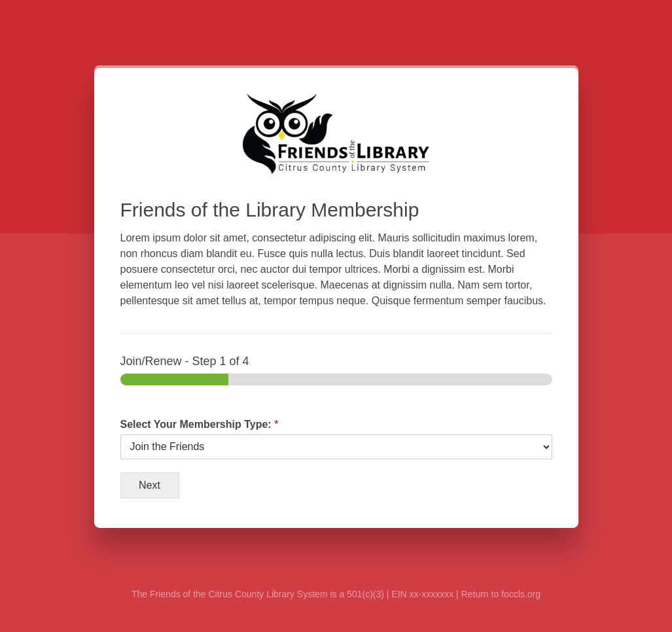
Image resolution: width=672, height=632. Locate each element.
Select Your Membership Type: (200, 424)
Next (150, 485)
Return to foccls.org (501, 594)
